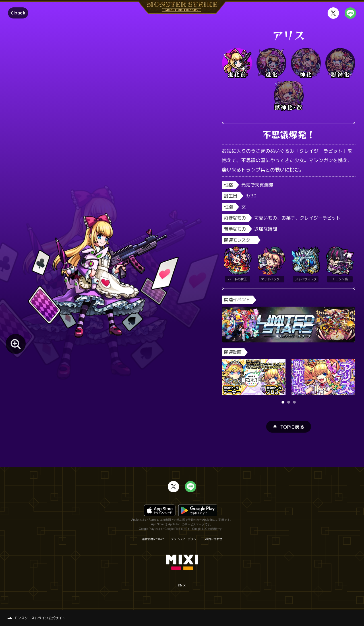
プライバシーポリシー (185, 539)
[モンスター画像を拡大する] (16, 344)
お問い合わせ (214, 539)
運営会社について (153, 539)
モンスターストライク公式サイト (40, 618)
